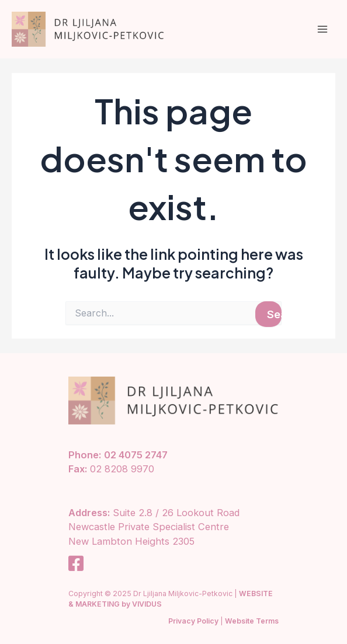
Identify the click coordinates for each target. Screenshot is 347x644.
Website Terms (252, 621)
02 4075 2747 (136, 455)
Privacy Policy (193, 621)
